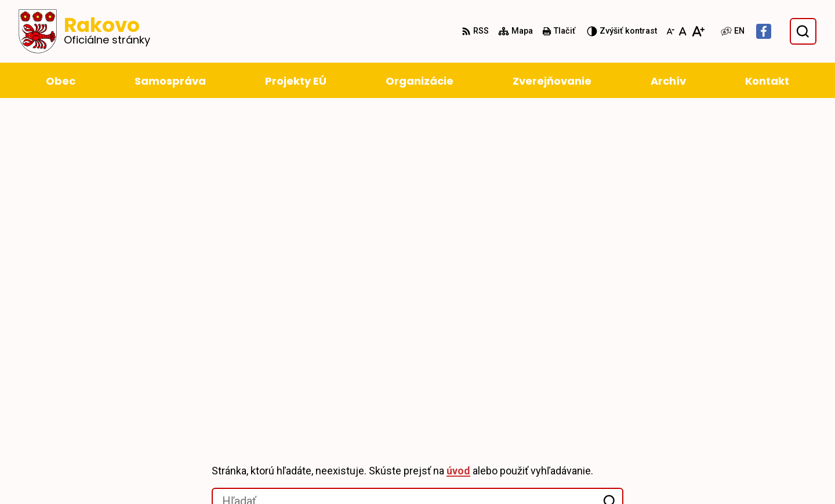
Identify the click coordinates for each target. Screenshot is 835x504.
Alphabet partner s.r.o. (199, 348)
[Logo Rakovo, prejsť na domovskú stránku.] (84, 31)
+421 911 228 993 (706, 445)
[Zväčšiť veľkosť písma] (698, 31)
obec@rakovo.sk (705, 459)
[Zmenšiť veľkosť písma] (670, 31)
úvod (458, 162)
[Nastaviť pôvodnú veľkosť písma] (683, 31)
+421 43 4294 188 (706, 431)
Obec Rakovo (138, 360)
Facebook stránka (708, 473)
